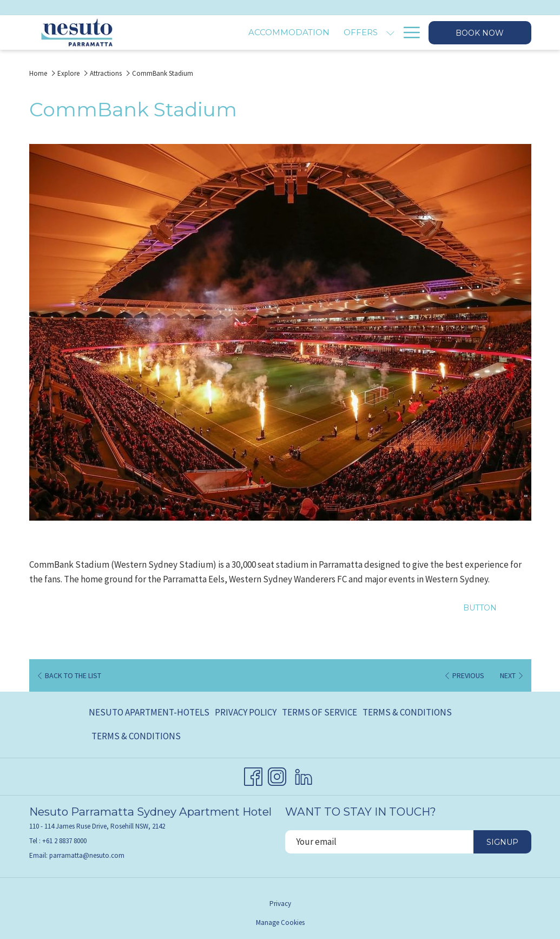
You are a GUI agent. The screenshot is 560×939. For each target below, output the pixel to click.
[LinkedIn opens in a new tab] (304, 774)
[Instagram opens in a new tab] (277, 774)
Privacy (280, 904)
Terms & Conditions (407, 712)
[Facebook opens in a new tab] (253, 774)
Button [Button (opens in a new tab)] (480, 608)
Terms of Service (319, 712)
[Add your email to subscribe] (379, 842)
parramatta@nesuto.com (87, 855)
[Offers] (296, 32)
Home (38, 73)
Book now (480, 33)
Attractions (106, 73)
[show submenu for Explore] (390, 32)
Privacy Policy (246, 712)
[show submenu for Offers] (325, 32)
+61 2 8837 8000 (64, 841)
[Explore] (358, 32)
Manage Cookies (280, 922)
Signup (502, 842)
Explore (68, 73)
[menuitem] (150, 713)
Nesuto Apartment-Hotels (149, 712)
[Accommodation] (225, 32)
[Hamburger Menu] (408, 32)
